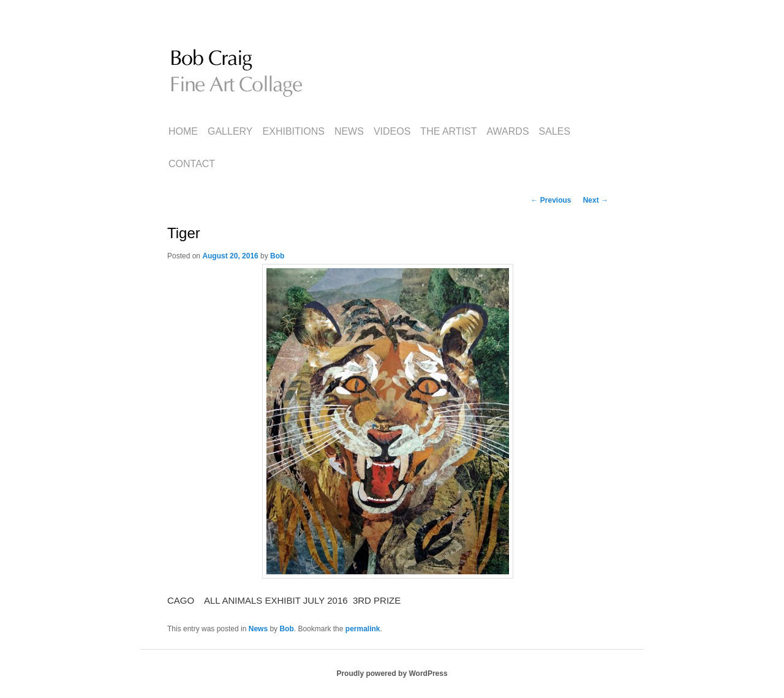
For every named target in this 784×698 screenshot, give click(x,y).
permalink (363, 629)
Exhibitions (294, 131)
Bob (277, 256)
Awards (508, 131)
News (349, 131)
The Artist (448, 131)
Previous (551, 200)
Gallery (230, 131)
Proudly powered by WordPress (392, 674)
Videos (392, 131)
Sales (555, 131)
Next (596, 200)
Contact (192, 164)
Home (183, 131)
